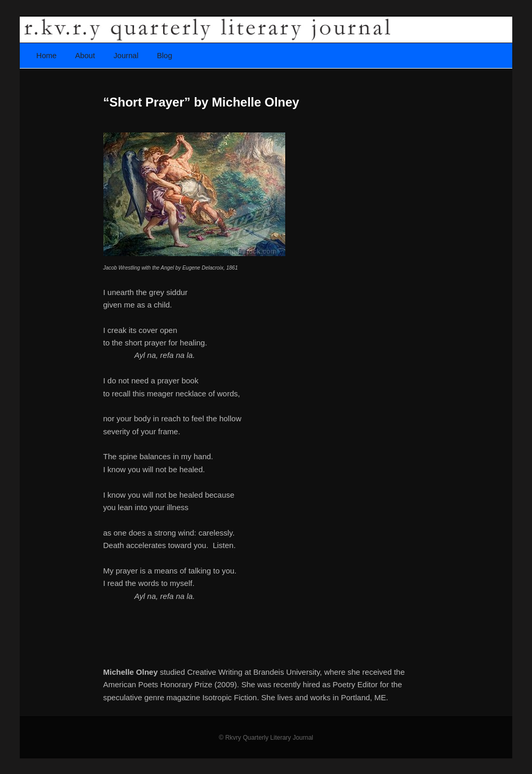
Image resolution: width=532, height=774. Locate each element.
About (85, 56)
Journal (126, 56)
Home (46, 56)
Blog (164, 56)
